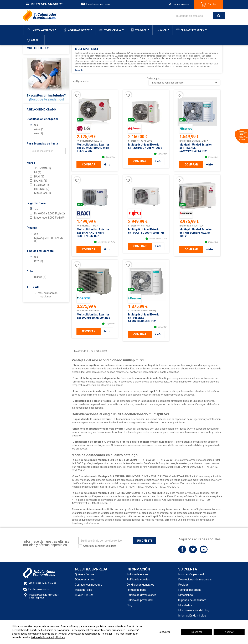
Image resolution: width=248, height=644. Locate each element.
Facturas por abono (190, 590)
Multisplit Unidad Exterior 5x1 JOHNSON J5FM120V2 (145, 146)
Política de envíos (137, 574)
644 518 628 (56, 4)
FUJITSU (41, 185)
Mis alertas (185, 605)
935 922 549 (38, 4)
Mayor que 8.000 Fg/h (49, 218)
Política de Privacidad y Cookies (48, 637)
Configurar (164, 632)
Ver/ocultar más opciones (48, 295)
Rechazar (197, 632)
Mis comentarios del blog (194, 610)
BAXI (39, 177)
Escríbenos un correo (99, 4)
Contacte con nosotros (89, 585)
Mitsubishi (42, 193)
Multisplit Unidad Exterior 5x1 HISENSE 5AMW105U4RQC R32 (144, 318)
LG (38, 173)
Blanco (40, 277)
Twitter (193, 549)
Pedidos (183, 585)
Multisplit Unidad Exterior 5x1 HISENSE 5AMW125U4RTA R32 (196, 148)
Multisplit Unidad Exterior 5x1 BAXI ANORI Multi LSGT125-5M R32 (93, 233)
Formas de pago (136, 590)
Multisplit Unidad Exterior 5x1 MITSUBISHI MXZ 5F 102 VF (196, 233)
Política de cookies (138, 579)
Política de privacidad (140, 600)
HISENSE (42, 189)
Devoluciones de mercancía (195, 579)
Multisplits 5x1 (38, 48)
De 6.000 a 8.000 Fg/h (49, 214)
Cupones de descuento (192, 600)
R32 (38, 261)
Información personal (191, 574)
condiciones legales (106, 546)
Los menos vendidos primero (185, 83)
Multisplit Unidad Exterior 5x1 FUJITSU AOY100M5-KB (146, 231)
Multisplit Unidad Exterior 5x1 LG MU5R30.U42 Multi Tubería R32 (93, 148)
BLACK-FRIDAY (84, 595)
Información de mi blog (192, 616)
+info (107, 165)
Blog (129, 605)
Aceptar (229, 632)
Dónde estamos (85, 579)
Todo (35, 125)
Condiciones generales (140, 585)
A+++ (39, 129)
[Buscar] (197, 16)
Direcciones (185, 595)
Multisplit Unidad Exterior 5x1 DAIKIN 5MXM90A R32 (93, 316)
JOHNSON (42, 168)
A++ (38, 134)
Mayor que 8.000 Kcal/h (48, 240)
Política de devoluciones (141, 595)
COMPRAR (89, 165)
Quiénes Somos (85, 574)
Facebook (182, 549)
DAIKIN (41, 181)
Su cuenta (188, 569)
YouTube (204, 549)
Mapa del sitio (84, 590)
